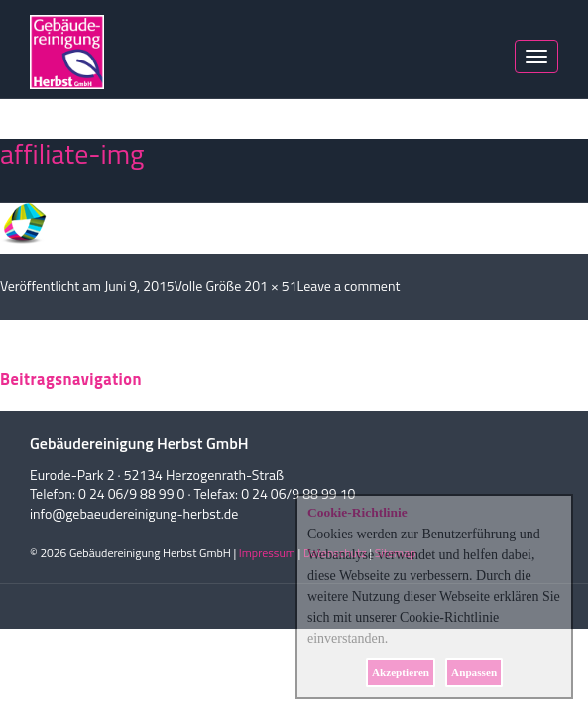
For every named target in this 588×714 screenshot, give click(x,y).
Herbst (67, 52)
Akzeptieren (401, 672)
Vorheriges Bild (44, 109)
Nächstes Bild (40, 128)
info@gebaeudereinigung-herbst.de (134, 513)
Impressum (267, 553)
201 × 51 (270, 285)
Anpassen (474, 672)
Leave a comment (349, 285)
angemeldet (90, 356)
